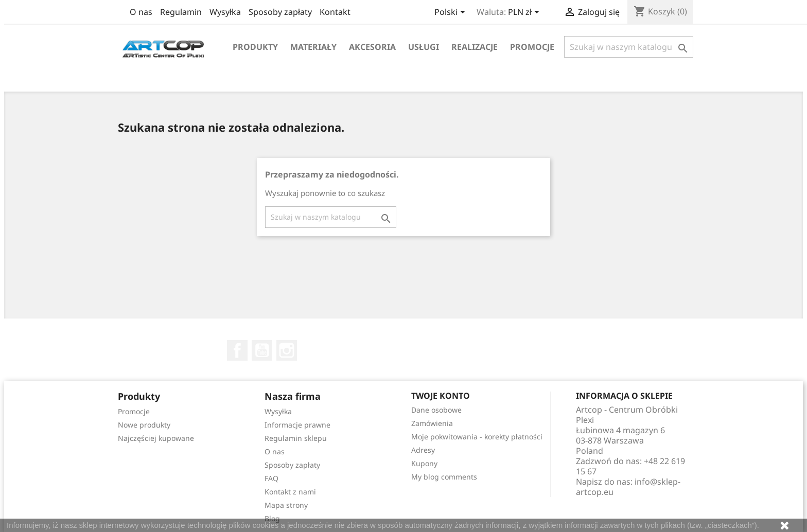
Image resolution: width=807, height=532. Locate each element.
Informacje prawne (297, 425)
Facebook (237, 350)
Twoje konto (441, 396)
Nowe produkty (144, 425)
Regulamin (181, 12)
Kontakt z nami (290, 492)
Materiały (313, 47)
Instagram (287, 350)
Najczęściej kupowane (156, 438)
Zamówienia (432, 423)
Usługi (424, 47)
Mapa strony (286, 505)
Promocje (532, 47)
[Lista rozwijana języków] (452, 13)
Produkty (255, 47)
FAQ (271, 478)
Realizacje (475, 47)
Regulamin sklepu (296, 438)
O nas (141, 12)
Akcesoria (372, 47)
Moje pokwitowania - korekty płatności (477, 437)
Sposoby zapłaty (280, 12)
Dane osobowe (436, 410)
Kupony (424, 463)
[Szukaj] (629, 47)
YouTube (262, 350)
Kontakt (335, 12)
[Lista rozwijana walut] (525, 13)
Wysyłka (225, 12)
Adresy (423, 450)
